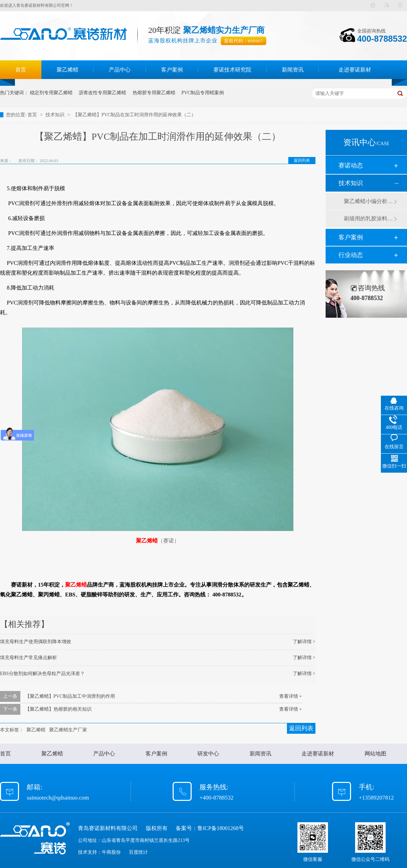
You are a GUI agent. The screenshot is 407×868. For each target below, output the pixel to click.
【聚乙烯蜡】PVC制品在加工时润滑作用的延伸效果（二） (134, 115)
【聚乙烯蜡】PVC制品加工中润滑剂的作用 (70, 696)
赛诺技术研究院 (232, 70)
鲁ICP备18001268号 (221, 828)
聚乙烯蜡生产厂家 (68, 730)
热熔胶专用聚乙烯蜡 (154, 93)
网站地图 (375, 754)
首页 (21, 70)
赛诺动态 (351, 165)
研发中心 (208, 754)
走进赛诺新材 (355, 70)
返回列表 (302, 160)
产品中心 (120, 70)
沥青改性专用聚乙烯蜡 (102, 93)
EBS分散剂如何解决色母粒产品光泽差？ (42, 674)
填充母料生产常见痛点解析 (28, 658)
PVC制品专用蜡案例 (203, 93)
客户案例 (172, 70)
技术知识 (56, 115)
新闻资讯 (293, 70)
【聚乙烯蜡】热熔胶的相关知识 (58, 709)
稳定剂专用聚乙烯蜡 (51, 93)
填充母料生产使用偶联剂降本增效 (36, 642)
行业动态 (351, 255)
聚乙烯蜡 (67, 70)
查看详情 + (290, 696)
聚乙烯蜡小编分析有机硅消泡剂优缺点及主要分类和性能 (369, 201)
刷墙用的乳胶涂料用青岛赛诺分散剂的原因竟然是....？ (369, 219)
